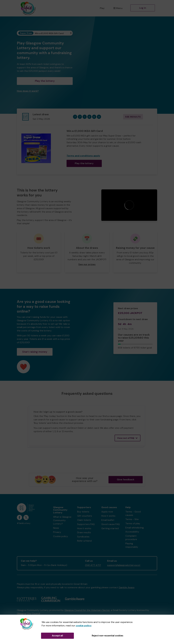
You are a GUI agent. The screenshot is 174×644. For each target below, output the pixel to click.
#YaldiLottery (24, 523)
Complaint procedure (131, 538)
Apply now (107, 512)
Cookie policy (61, 536)
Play (102, 8)
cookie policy (84, 626)
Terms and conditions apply (83, 156)
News (56, 528)
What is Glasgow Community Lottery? (62, 520)
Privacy (57, 532)
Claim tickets (84, 520)
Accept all (57, 636)
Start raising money (35, 352)
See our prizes (87, 264)
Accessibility (132, 532)
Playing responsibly (132, 545)
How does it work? (28, 91)
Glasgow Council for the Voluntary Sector (87, 610)
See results (133, 117)
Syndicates (83, 537)
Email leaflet (108, 520)
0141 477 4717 (93, 565)
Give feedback (126, 479)
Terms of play (133, 523)
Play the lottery (45, 81)
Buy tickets (83, 512)
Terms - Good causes (133, 513)
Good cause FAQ (111, 524)
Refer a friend (84, 541)
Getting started (110, 528)
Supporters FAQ (86, 524)
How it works (84, 528)
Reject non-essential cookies (108, 636)
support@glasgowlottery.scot (124, 565)
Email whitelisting (135, 528)
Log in (143, 8)
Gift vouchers (85, 516)
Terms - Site (132, 519)
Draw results (84, 532)
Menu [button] (118, 8)
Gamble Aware (127, 587)
